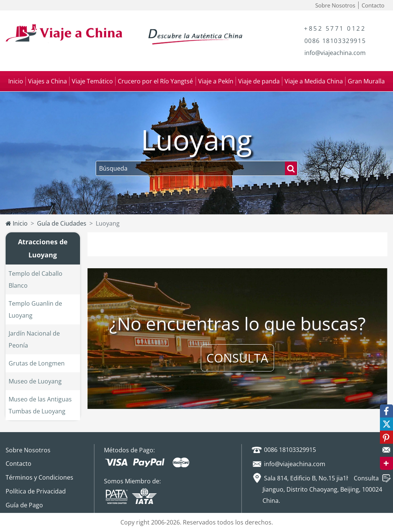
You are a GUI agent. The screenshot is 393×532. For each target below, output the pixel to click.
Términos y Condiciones (39, 477)
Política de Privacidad (36, 491)
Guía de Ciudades (62, 223)
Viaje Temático (92, 81)
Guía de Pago (24, 505)
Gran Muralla (366, 81)
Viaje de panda (259, 81)
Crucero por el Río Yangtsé (155, 81)
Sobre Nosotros (335, 5)
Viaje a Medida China (314, 81)
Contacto (373, 5)
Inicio (16, 81)
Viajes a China (47, 81)
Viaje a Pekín (216, 81)
